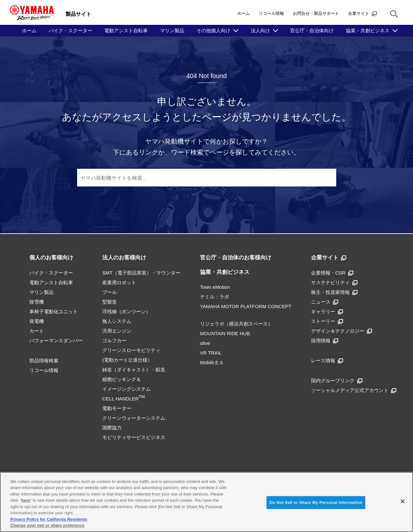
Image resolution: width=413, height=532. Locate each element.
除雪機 (37, 302)
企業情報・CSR (332, 273)
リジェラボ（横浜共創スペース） (236, 324)
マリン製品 (172, 30)
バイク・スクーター (71, 30)
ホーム (243, 13)
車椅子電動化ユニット (54, 311)
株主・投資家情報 (334, 292)
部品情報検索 (44, 361)
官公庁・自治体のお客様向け (236, 258)
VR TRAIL (211, 353)
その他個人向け (213, 30)
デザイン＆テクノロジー (342, 331)
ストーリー (327, 321)
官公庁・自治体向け (312, 30)
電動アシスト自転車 (126, 30)
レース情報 (327, 361)
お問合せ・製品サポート (316, 13)
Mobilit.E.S (212, 362)
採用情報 (325, 341)
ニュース (325, 302)
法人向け (260, 30)
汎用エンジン (117, 331)
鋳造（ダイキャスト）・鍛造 (134, 370)
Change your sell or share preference (47, 525)
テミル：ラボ (215, 297)
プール (110, 292)
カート (37, 331)
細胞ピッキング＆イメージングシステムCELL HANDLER (126, 389)
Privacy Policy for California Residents (49, 519)
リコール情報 (271, 13)
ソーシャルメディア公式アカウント (354, 390)
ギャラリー (327, 311)
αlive (205, 343)
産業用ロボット (119, 282)
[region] (206, 502)
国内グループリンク (337, 381)
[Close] (403, 501)
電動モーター (117, 408)
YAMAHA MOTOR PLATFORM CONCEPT (246, 306)
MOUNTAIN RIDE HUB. (226, 333)
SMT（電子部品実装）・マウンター (141, 273)
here (26, 500)
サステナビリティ (334, 282)
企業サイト (363, 14)
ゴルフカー (114, 341)
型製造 (110, 302)
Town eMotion (215, 287)
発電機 (37, 321)
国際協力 (112, 428)
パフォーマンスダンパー (56, 341)
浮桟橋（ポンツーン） (126, 311)
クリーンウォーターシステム (134, 418)
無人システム (117, 321)
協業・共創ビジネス (368, 30)
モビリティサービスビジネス (134, 437)
